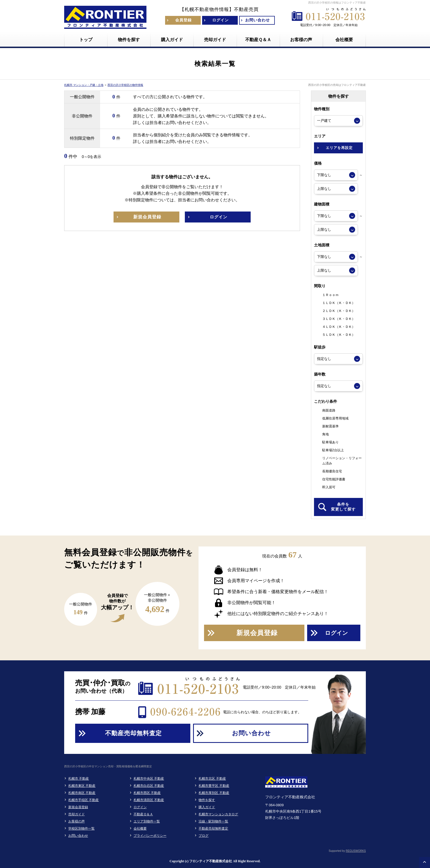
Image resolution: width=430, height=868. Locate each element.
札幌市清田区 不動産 (149, 800)
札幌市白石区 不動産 (149, 786)
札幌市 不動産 (79, 779)
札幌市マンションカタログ (218, 814)
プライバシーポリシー (150, 836)
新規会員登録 (78, 807)
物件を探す (207, 800)
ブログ (203, 836)
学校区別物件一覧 (81, 828)
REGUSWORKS (356, 851)
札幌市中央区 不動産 (149, 779)
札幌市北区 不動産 (212, 779)
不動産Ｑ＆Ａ (143, 814)
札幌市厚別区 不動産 (214, 793)
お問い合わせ (78, 836)
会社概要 (140, 828)
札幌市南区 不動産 (82, 793)
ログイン (140, 807)
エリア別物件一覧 (147, 821)
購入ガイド (207, 807)
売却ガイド (77, 814)
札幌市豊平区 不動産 (214, 786)
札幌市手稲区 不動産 (84, 800)
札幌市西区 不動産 (147, 793)
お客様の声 (77, 821)
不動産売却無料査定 (213, 828)
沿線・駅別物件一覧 (213, 821)
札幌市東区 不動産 (82, 786)
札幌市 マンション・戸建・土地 (84, 85)
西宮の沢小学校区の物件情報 (125, 85)
